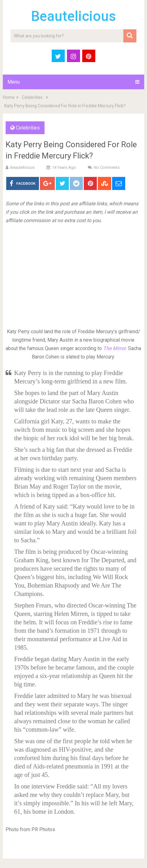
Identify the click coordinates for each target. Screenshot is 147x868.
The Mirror (114, 348)
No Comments (107, 167)
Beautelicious (73, 16)
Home (9, 97)
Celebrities (32, 97)
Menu (14, 82)
